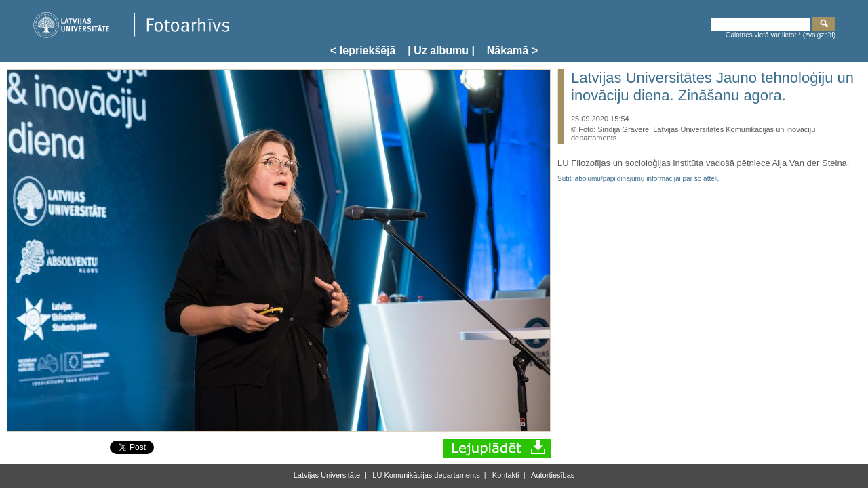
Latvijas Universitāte (327, 475)
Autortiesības (552, 475)
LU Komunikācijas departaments (425, 475)
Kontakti (505, 475)
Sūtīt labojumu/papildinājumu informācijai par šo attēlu (639, 179)
